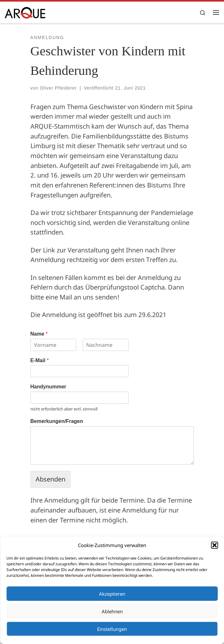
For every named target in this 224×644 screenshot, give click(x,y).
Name (39, 334)
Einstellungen (112, 629)
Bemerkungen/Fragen (57, 421)
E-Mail (40, 360)
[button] (214, 545)
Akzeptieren (112, 594)
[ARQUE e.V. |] (25, 12)
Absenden (50, 479)
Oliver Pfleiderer (58, 88)
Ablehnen (112, 611)
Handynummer (48, 387)
